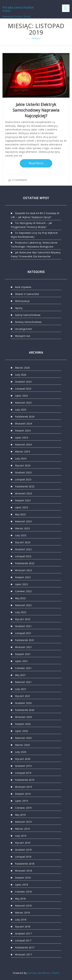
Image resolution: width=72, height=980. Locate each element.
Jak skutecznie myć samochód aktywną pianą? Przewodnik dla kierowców (36, 254)
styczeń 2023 (23, 542)
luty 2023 (21, 535)
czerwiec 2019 (23, 808)
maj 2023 (20, 514)
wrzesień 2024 (24, 424)
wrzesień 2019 (24, 787)
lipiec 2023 (22, 507)
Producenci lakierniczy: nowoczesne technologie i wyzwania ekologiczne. (34, 245)
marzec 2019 (22, 829)
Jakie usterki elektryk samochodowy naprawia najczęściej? (36, 110)
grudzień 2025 (23, 382)
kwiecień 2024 (23, 445)
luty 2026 (21, 375)
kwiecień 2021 (23, 682)
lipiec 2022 (22, 584)
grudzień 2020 (23, 703)
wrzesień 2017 (24, 954)
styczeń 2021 (23, 696)
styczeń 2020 (23, 759)
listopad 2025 (23, 389)
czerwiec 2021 (23, 668)
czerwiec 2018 (23, 892)
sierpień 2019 (23, 794)
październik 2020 (25, 710)
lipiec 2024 (22, 438)
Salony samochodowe (28, 315)
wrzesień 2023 (24, 493)
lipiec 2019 (22, 801)
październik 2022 (25, 563)
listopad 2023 (23, 479)
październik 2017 (25, 947)
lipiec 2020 (22, 731)
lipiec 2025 (22, 396)
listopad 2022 (23, 556)
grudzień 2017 (23, 934)
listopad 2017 (23, 940)
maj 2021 (20, 675)
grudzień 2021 (23, 626)
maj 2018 (20, 899)
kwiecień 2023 (23, 521)
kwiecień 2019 (23, 822)
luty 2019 (21, 836)
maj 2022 (20, 598)
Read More (36, 163)
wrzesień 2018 (24, 871)
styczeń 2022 (23, 619)
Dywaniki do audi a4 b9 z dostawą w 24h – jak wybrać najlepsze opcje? (35, 215)
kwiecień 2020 (23, 738)
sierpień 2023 (23, 500)
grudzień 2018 (23, 850)
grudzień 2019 (23, 766)
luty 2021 (21, 689)
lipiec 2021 (22, 661)
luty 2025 (21, 410)
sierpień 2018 (23, 878)
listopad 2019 (23, 773)
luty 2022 (21, 612)
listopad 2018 (23, 857)
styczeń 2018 (23, 927)
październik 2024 (25, 417)
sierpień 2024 (23, 431)
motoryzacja (22, 301)
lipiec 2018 (22, 885)
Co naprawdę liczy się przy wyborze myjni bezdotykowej (34, 235)
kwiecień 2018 (23, 906)
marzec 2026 (22, 368)
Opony (19, 308)
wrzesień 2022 (24, 570)
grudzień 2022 (23, 549)
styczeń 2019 (23, 843)
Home (35, 38)
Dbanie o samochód (27, 294)
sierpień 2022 (23, 577)
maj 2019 (20, 815)
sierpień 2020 (23, 724)
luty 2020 (21, 752)
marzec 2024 (22, 451)
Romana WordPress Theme (43, 973)
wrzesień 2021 (24, 647)
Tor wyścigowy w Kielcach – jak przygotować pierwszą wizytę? (31, 225)
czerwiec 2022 (23, 591)
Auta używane (23, 287)
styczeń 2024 (23, 465)
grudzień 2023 (23, 472)
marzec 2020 (22, 745)
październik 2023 (25, 486)
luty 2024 (21, 458)
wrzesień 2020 (24, 717)
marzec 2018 (22, 913)
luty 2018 (21, 920)
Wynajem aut (23, 336)
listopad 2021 (23, 633)
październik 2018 (25, 864)
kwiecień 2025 (23, 403)
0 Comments (18, 180)
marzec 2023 (22, 528)
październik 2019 (25, 780)
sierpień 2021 (23, 654)
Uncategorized (23, 329)
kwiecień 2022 (23, 605)
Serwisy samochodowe (28, 322)
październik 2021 (25, 640)
